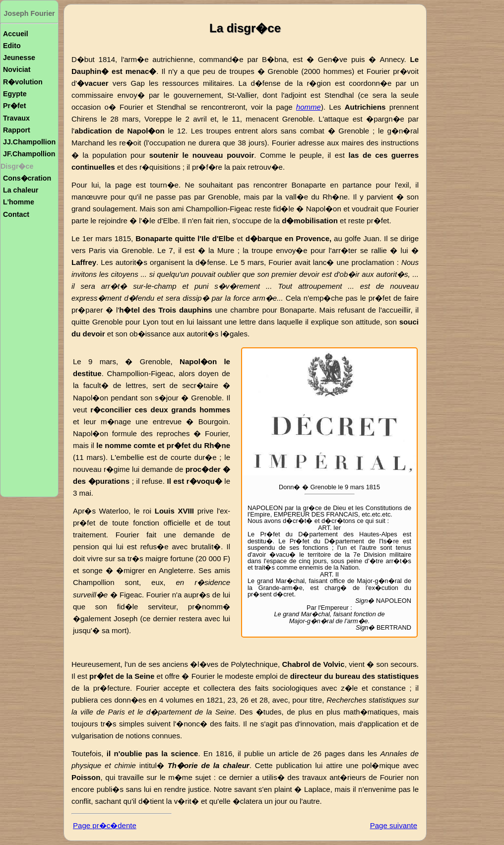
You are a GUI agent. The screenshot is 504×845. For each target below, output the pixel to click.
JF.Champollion (29, 154)
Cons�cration (27, 178)
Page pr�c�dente (105, 825)
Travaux (16, 118)
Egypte (15, 94)
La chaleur (21, 190)
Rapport (17, 130)
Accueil (16, 34)
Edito (12, 46)
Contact (16, 214)
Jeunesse (19, 58)
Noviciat (17, 69)
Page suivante (394, 825)
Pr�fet (15, 106)
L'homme (19, 202)
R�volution (23, 82)
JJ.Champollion (29, 142)
